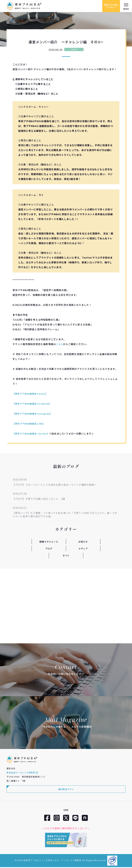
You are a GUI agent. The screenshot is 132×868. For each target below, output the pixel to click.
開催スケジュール (49, 542)
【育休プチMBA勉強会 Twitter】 (32, 433)
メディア (83, 548)
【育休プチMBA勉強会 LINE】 (30, 424)
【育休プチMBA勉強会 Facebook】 (33, 404)
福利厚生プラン (66, 790)
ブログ (74, 49)
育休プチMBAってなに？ (110, 6)
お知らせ (83, 542)
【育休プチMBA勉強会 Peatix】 (31, 394)
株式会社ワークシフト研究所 (22, 773)
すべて (66, 555)
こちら (60, 344)
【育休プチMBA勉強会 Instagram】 (34, 414)
